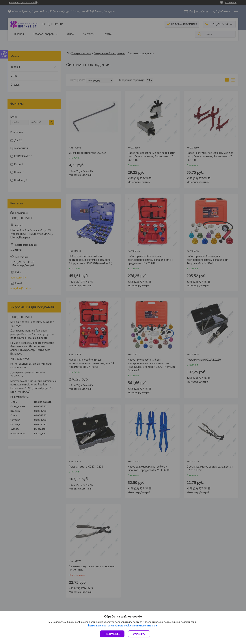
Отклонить (139, 634)
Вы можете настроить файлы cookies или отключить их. (122, 626)
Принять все (112, 634)
